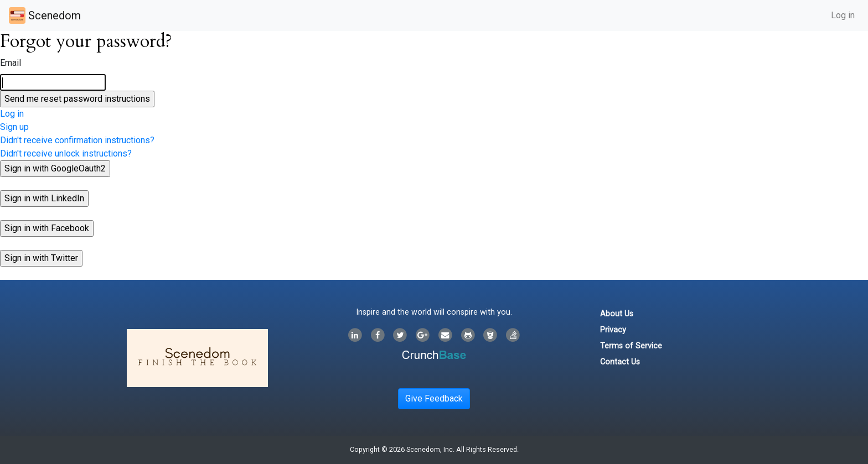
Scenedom (45, 15)
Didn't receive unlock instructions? (66, 153)
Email (11, 63)
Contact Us (620, 362)
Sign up (14, 127)
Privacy (613, 330)
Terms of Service (631, 346)
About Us (617, 314)
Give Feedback (434, 398)
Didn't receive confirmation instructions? (77, 140)
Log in (843, 15)
